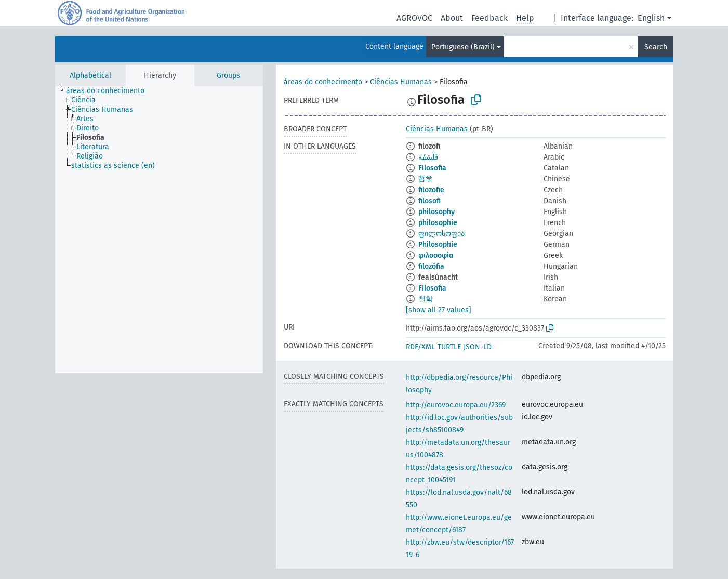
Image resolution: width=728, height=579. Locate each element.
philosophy (436, 212)
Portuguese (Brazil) (463, 47)
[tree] (159, 230)
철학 (426, 299)
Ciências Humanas (401, 82)
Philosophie (438, 245)
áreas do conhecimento (323, 82)
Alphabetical (90, 76)
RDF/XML (420, 347)
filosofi (429, 201)
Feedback (489, 18)
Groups (228, 76)
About (452, 18)
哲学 (426, 179)
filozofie (431, 190)
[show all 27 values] (439, 310)
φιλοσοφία (436, 255)
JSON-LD (478, 347)
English (651, 18)
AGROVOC (414, 18)
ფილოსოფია (441, 234)
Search (656, 47)
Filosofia (432, 168)
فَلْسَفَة (428, 157)
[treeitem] (110, 91)
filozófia (431, 266)
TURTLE (449, 347)
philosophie (438, 223)
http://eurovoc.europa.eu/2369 (456, 405)
